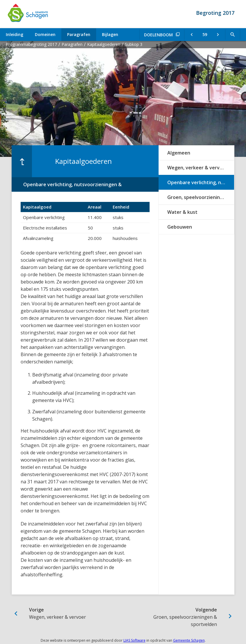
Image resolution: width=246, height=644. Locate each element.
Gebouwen (180, 227)
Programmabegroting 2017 (31, 44)
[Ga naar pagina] (205, 35)
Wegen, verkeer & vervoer (197, 168)
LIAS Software (134, 640)
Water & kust (182, 212)
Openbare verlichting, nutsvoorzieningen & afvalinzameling (201, 182)
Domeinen (45, 34)
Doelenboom (158, 35)
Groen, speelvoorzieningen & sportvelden (201, 197)
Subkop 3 (134, 44)
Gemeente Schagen (189, 640)
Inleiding (15, 34)
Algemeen (179, 153)
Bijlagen (110, 34)
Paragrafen (79, 34)
